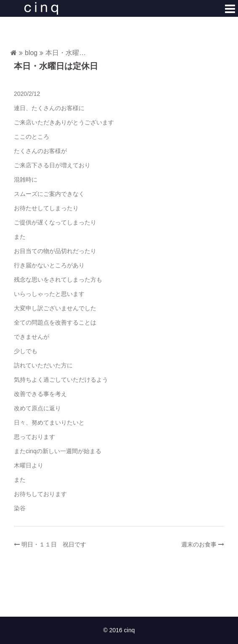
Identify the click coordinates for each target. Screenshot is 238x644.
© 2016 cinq (119, 630)
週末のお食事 (199, 544)
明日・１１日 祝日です (54, 544)
